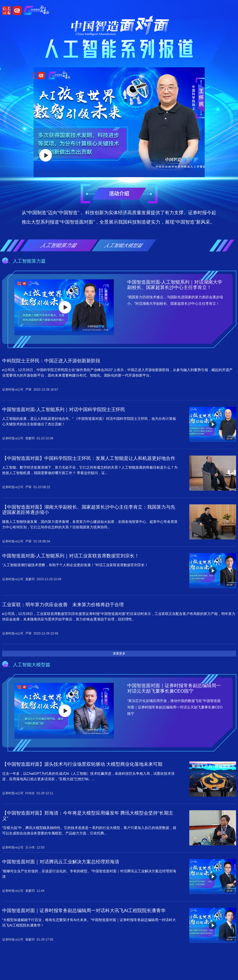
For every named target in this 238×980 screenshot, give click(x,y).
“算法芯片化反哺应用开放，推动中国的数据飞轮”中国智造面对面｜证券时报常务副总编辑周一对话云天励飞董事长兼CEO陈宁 (175, 707)
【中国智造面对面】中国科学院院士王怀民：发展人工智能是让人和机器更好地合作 (89, 458)
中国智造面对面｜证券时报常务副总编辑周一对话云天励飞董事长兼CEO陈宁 (174, 688)
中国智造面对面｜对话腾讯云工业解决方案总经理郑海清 (61, 862)
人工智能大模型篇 (124, 245)
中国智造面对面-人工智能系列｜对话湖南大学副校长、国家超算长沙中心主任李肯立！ (175, 285)
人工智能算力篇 (59, 245)
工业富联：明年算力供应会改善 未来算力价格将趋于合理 (63, 605)
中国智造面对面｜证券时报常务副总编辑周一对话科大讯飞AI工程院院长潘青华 (84, 910)
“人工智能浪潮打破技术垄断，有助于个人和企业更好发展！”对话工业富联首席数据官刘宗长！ (75, 565)
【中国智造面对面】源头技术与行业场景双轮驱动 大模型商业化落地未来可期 (82, 764)
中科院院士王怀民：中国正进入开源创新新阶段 (51, 361)
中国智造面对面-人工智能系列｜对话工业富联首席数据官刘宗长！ (71, 556)
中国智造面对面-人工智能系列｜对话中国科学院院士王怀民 (64, 409)
